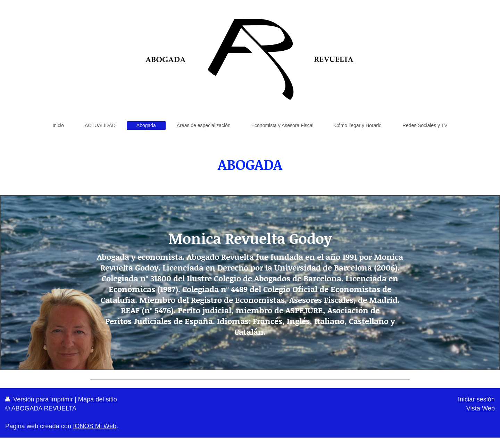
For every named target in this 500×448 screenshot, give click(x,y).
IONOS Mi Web (95, 426)
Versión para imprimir (40, 399)
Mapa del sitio (98, 399)
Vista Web (481, 408)
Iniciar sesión (476, 399)
